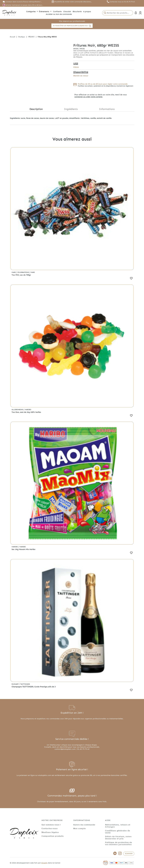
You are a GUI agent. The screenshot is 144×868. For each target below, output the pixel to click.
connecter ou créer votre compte (88, 97)
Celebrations (23, 272)
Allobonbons (18, 410)
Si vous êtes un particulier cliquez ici (72, 26)
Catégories (32, 11)
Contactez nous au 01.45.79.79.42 (122, 2)
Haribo (28, 410)
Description (36, 109)
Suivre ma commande (84, 825)
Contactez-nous (50, 828)
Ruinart (15, 684)
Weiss (76, 49)
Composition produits (53, 836)
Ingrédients (71, 109)
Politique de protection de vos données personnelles (119, 843)
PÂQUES (31, 37)
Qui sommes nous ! (51, 825)
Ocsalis (44, 863)
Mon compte (80, 828)
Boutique (22, 37)
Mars (14, 272)
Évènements (45, 11)
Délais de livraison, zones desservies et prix (118, 837)
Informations (107, 109)
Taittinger (25, 684)
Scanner (129, 854)
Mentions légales (50, 832)
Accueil (12, 37)
